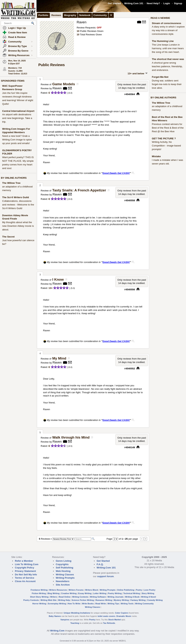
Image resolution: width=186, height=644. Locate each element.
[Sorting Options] (63, 539)
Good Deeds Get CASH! (116, 173)
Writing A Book (132, 597)
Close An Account (25, 581)
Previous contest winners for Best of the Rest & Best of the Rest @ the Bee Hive (168, 128)
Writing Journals (115, 597)
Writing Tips (113, 604)
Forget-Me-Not (160, 77)
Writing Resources (20, 55)
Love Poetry (150, 590)
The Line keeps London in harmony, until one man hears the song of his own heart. (168, 48)
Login (167, 3)
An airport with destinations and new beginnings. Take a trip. (17, 118)
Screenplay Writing (57, 604)
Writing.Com (57, 631)
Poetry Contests (31, 600)
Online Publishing (126, 590)
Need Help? (153, 3)
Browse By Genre (20, 51)
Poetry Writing (115, 593)
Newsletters (63, 581)
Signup (178, 3)
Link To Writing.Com (27, 564)
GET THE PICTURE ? (164, 139)
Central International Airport (18, 111)
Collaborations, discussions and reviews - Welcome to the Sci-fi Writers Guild (18, 205)
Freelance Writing (39, 590)
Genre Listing (64, 561)
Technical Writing (132, 593)
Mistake (156, 156)
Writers (54, 597)
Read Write (101, 604)
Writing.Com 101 (134, 3)
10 (78, 31)
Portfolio (43, 15)
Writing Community (144, 604)
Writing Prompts (65, 578)
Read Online (65, 597)
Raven (82, 22)
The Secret (8, 237)
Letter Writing (100, 593)
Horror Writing (39, 604)
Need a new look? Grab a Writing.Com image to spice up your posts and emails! (17, 140)
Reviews (56, 15)
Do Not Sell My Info (26, 575)
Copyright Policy (25, 568)
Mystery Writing (121, 600)
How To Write (74, 604)
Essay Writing (85, 593)
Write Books (88, 604)
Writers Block (92, 590)
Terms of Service (25, 578)
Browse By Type (20, 46)
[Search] (83, 539)
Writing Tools (127, 604)
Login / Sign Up (17, 28)
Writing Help (64, 600)
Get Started (114, 3)
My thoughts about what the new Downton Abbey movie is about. (18, 226)
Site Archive (63, 585)
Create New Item (18, 33)
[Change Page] (115, 539)
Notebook (85, 15)
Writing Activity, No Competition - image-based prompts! (166, 146)
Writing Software (98, 597)
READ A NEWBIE (160, 18)
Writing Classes (65, 575)
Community (20, 42)
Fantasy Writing (138, 600)
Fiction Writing (39, 593)
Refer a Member (24, 561)
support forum (105, 576)
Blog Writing (54, 593)
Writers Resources (58, 590)
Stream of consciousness (166, 23)
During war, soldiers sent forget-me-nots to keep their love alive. (167, 84)
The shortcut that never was (168, 59)
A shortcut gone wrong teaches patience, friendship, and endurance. (167, 66)
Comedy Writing (155, 600)
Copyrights (62, 564)
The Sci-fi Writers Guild (16, 197)
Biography (70, 15)
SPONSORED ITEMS (13, 81)
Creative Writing (69, 593)
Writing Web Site (48, 600)
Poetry (139, 590)
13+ (51, 288)
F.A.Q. (100, 564)
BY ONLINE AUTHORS (14, 178)
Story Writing (148, 593)
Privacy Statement (25, 571)
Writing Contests (80, 597)
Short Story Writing (39, 597)
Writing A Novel (149, 597)
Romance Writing (104, 600)
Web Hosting (63, 571)
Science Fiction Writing (83, 600)
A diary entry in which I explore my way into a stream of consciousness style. (168, 30)
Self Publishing (64, 568)
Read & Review (17, 37)
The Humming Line (163, 41)
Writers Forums (76, 590)
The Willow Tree (11, 183)
